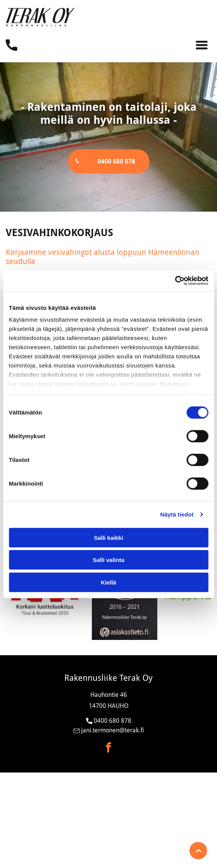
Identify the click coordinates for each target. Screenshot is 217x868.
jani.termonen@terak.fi (113, 730)
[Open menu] (202, 45)
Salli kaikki (108, 537)
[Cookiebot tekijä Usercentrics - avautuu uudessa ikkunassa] (175, 281)
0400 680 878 (113, 721)
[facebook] (109, 749)
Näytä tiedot (177, 514)
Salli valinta (108, 560)
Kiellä (108, 582)
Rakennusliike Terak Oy (108, 678)
